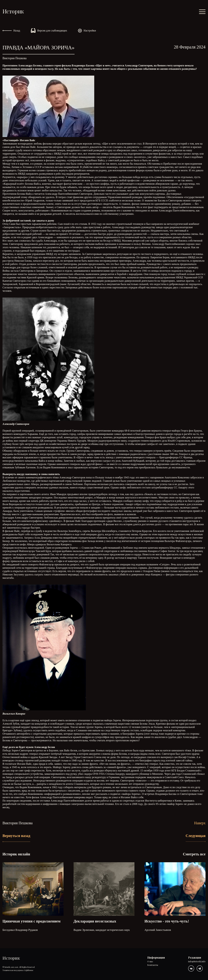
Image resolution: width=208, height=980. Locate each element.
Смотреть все (194, 854)
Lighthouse (29, 970)
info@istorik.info (197, 962)
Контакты (153, 965)
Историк (13, 11)
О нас (150, 962)
